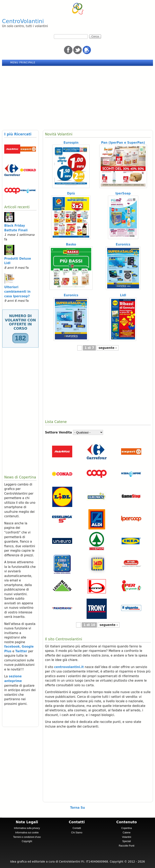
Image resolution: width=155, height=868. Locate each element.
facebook (12, 647)
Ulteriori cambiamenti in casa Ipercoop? (17, 292)
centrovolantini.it (69, 667)
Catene (127, 833)
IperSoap (123, 193)
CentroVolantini (23, 21)
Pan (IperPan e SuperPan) (123, 143)
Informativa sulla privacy (27, 828)
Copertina (127, 828)
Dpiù (71, 193)
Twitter (21, 651)
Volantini (126, 837)
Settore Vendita (58, 432)
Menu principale (23, 63)
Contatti (77, 828)
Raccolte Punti (126, 846)
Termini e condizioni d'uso (27, 837)
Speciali (127, 841)
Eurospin (71, 143)
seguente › (108, 348)
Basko (71, 244)
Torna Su (77, 808)
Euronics (123, 244)
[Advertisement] (77, 97)
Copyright (27, 841)
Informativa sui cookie (27, 833)
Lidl (123, 295)
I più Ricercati (18, 134)
